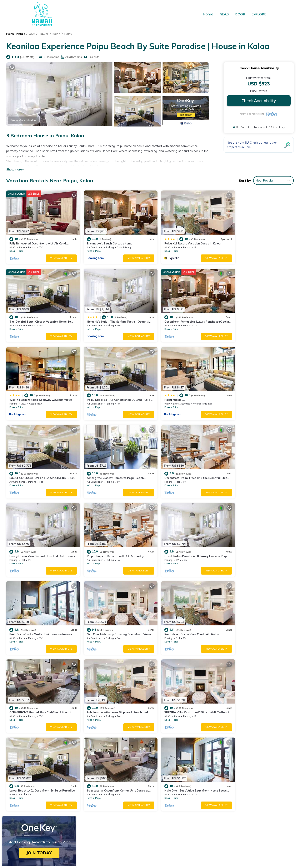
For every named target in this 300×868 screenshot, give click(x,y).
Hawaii (44, 34)
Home (208, 14)
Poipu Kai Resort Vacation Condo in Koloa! (183, 241)
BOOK (240, 14)
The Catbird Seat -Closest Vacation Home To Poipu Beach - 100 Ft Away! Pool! (210, 787)
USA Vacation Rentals (27, 781)
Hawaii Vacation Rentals (29, 774)
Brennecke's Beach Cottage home (105, 241)
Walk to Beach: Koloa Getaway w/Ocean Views (186, 316)
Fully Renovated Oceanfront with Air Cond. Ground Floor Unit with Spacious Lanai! (212, 767)
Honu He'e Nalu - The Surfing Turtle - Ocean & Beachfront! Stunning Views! (207, 794)
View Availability (57, 255)
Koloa (56, 34)
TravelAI (196, 824)
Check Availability (259, 101)
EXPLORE (259, 14)
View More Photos (24, 120)
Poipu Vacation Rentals (28, 767)
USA (32, 34)
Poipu (68, 34)
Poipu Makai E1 (19, 391)
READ (224, 14)
